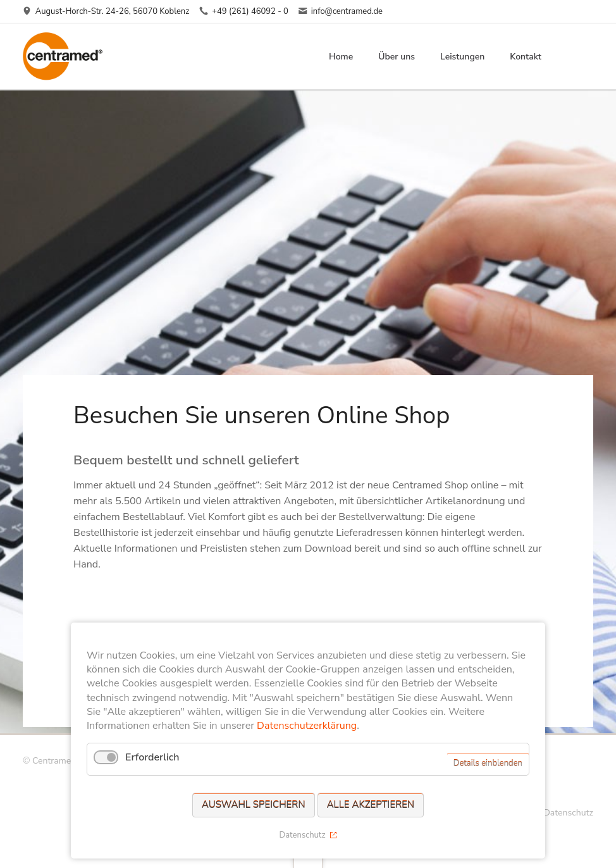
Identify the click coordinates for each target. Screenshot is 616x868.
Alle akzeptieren (371, 805)
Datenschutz (568, 813)
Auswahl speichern (254, 805)
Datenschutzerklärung (307, 726)
